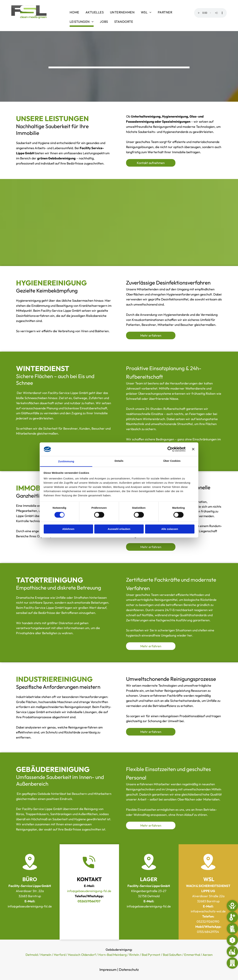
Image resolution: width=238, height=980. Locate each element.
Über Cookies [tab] (172, 461)
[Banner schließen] (193, 449)
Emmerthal (192, 955)
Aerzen (208, 955)
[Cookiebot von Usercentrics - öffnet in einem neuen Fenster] (170, 449)
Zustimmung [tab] (66, 461)
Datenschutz (129, 969)
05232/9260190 (208, 921)
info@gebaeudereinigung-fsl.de (89, 891)
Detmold (32, 955)
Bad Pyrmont (151, 955)
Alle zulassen (170, 529)
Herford (60, 955)
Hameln (46, 955)
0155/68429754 (208, 932)
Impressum (108, 969)
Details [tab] (119, 461)
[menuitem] (75, 13)
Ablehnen (68, 529)
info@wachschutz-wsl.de (208, 911)
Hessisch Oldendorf (82, 955)
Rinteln (134, 955)
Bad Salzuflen (172, 955)
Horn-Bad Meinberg (112, 955)
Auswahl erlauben (119, 529)
